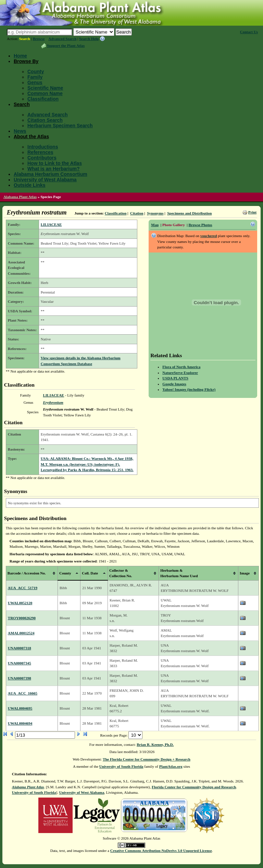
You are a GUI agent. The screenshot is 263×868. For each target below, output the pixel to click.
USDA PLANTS (175, 378)
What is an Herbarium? (53, 169)
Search (25, 39)
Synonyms (155, 213)
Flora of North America (181, 367)
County (36, 72)
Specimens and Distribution (189, 213)
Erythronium (53, 402)
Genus (35, 82)
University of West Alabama (45, 180)
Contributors (42, 158)
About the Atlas (31, 137)
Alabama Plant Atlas (20, 197)
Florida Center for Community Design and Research (194, 787)
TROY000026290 (22, 618)
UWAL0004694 (20, 723)
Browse (39, 39)
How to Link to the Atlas (55, 163)
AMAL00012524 (21, 633)
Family (35, 77)
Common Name (45, 93)
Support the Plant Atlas (66, 46)
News (20, 131)
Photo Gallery (174, 225)
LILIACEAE (51, 224)
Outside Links (30, 185)
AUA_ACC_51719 (23, 588)
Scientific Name (45, 88)
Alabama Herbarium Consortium (51, 174)
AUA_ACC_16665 (23, 693)
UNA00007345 (20, 663)
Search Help (89, 39)
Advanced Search (62, 39)
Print (252, 212)
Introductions (43, 147)
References (40, 152)
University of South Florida (121, 766)
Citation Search (45, 120)
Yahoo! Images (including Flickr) (189, 389)
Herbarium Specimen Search (60, 126)
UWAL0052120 (20, 603)
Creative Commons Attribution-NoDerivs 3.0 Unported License (161, 851)
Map (155, 225)
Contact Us (249, 32)
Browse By (26, 61)
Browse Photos (200, 225)
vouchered (209, 236)
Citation (137, 213)
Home (20, 56)
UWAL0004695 (20, 708)
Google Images (174, 384)
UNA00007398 (20, 678)
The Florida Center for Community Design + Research (147, 759)
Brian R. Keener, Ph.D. (155, 744)
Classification (43, 99)
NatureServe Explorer (180, 373)
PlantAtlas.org (171, 766)
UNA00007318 (20, 648)
